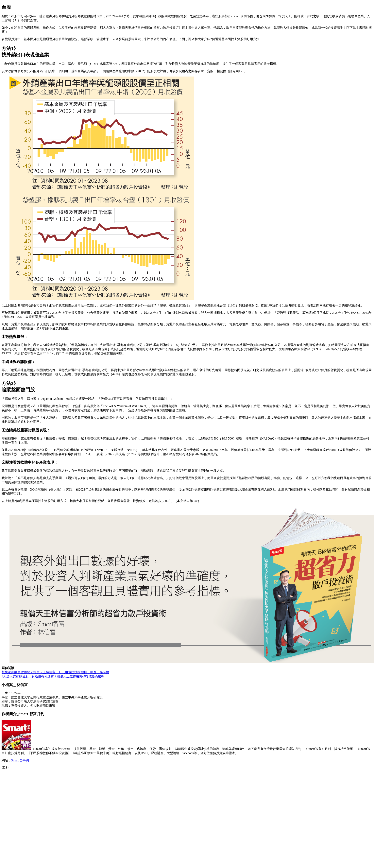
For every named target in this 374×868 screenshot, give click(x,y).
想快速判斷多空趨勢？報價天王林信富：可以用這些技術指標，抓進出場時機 (55, 672)
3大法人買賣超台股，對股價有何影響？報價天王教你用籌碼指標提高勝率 (53, 676)
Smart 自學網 (20, 760)
